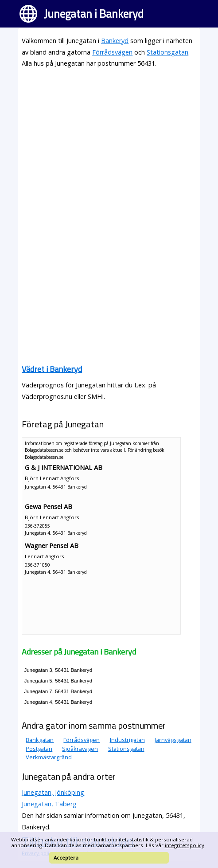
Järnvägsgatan (173, 740)
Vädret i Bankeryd (52, 369)
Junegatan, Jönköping (53, 792)
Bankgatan (40, 740)
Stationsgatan (167, 52)
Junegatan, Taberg (49, 804)
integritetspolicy (185, 845)
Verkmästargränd (49, 757)
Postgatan (39, 749)
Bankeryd (115, 41)
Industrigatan (127, 740)
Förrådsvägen (112, 52)
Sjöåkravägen (80, 749)
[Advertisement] (109, 138)
